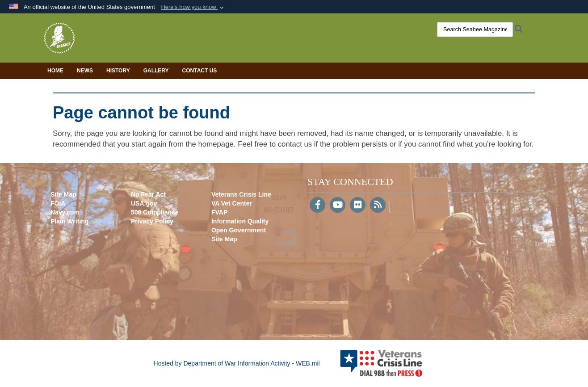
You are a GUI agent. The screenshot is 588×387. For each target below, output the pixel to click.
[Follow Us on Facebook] (317, 206)
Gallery (156, 71)
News (85, 71)
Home (55, 71)
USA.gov (144, 203)
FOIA (58, 203)
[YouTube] (338, 206)
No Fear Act (148, 194)
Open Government (239, 230)
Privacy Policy (152, 221)
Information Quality (240, 221)
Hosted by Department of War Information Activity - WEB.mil (237, 363)
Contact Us (200, 71)
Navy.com (65, 212)
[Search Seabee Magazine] (475, 29)
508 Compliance (155, 212)
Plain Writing (69, 221)
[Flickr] (358, 206)
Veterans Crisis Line (241, 194)
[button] (193, 7)
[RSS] (378, 206)
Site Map (63, 194)
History (118, 71)
